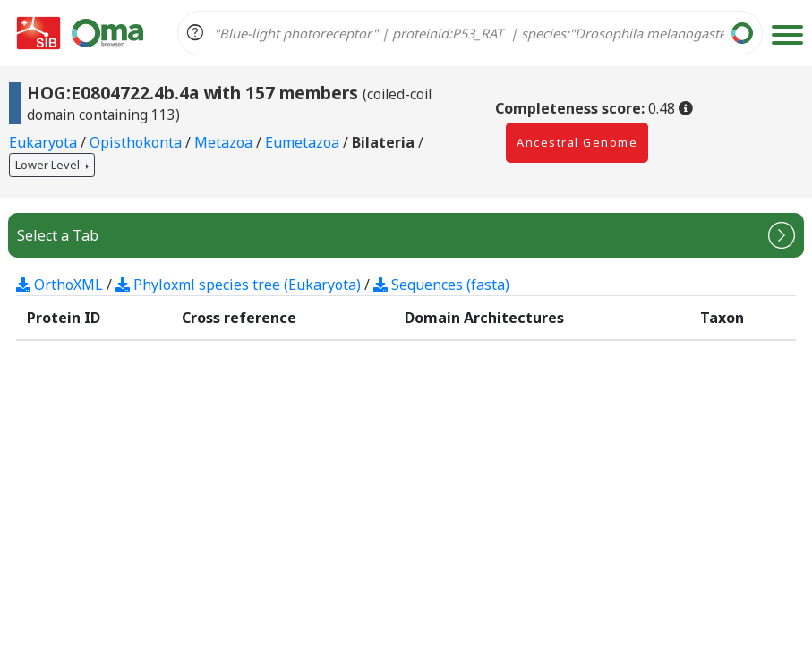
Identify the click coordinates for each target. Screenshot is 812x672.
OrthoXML (60, 285)
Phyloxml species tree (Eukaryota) (238, 285)
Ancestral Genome (577, 142)
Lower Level (49, 165)
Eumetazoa (304, 142)
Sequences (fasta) (441, 285)
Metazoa (225, 142)
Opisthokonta (137, 142)
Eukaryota (45, 142)
